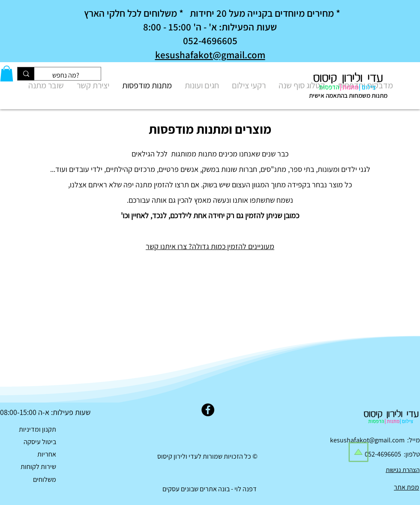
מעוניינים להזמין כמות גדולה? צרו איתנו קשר (210, 246)
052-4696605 (384, 454)
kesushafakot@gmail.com (210, 55)
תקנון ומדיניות (37, 429)
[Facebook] (208, 410)
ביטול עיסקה (40, 442)
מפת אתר (406, 487)
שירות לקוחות (38, 467)
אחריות (47, 454)
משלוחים (45, 479)
